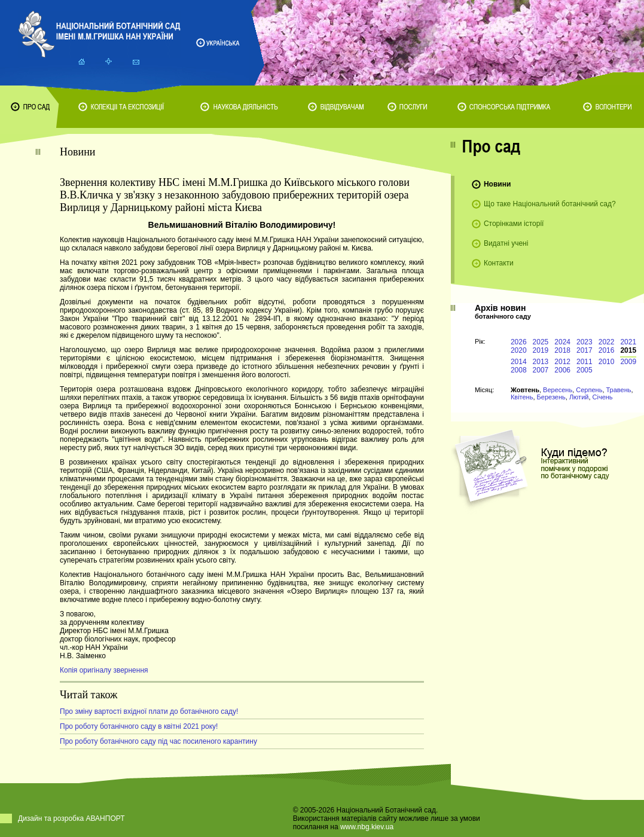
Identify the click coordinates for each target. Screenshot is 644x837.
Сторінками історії (514, 224)
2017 (585, 350)
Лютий (579, 397)
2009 (628, 362)
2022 (607, 342)
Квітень (522, 397)
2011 (585, 362)
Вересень (558, 390)
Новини (497, 184)
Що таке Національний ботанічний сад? (550, 204)
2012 (562, 362)
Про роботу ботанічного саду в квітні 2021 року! (139, 726)
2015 (628, 350)
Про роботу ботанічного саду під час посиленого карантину (158, 741)
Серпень (589, 390)
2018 (562, 350)
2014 (519, 362)
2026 (519, 342)
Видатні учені (506, 243)
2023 (585, 342)
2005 (585, 370)
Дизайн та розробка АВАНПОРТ (71, 818)
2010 (607, 362)
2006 (562, 370)
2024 (562, 342)
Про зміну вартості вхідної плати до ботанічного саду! (149, 711)
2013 (541, 362)
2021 (628, 342)
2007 (541, 370)
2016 (607, 350)
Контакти (499, 263)
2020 (519, 350)
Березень (551, 397)
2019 (541, 350)
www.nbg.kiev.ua (367, 827)
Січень (603, 397)
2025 (541, 342)
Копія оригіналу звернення (104, 670)
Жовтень (525, 390)
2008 (519, 370)
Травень (619, 390)
